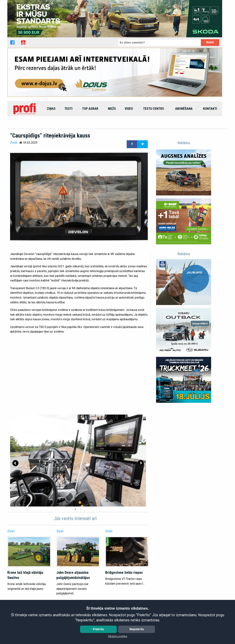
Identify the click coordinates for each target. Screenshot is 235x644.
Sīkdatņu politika (117, 636)
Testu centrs (153, 109)
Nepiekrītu (137, 629)
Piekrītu (98, 629)
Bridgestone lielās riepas (124, 572)
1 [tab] (75, 509)
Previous (15, 463)
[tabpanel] (78, 461)
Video (129, 109)
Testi (68, 109)
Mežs (112, 109)
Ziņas (51, 109)
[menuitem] (25, 109)
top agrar (90, 109)
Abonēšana (184, 109)
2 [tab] (81, 509)
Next (141, 463)
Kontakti (210, 109)
